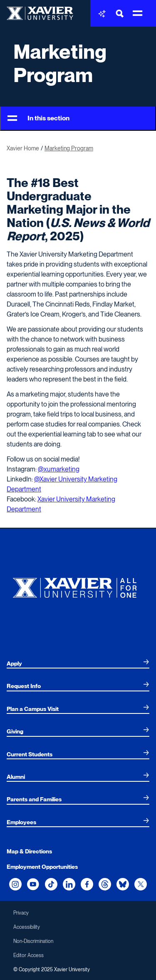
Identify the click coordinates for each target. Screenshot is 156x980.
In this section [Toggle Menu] (38, 118)
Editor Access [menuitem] (28, 955)
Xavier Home (23, 148)
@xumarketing (59, 469)
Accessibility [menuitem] (27, 927)
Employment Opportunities (42, 867)
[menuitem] (78, 663)
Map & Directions (29, 851)
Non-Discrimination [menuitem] (33, 941)
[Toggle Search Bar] (120, 14)
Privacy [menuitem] (21, 913)
